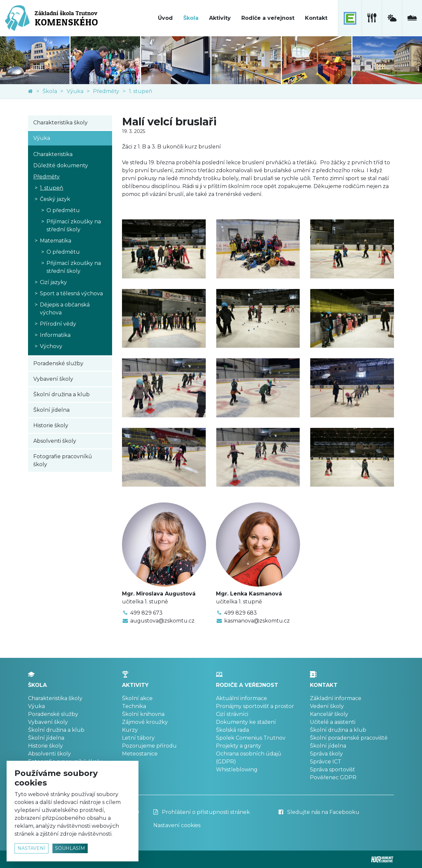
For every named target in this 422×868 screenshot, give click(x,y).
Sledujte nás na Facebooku (319, 812)
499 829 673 (146, 613)
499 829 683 (241, 613)
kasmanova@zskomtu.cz (257, 621)
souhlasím (70, 848)
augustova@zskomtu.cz (162, 621)
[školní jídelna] (372, 18)
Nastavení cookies (177, 825)
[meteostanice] (392, 18)
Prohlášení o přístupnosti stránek (202, 812)
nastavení (31, 848)
